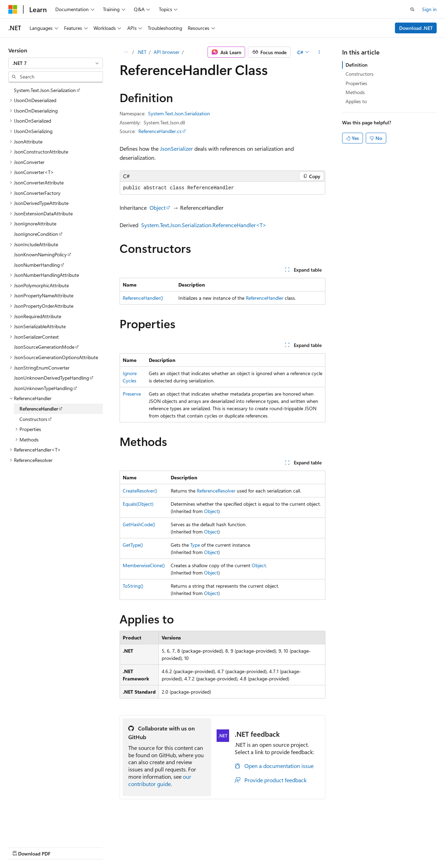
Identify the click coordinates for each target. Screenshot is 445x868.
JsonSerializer (176, 148)
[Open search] (412, 9)
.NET (142, 52)
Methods (355, 92)
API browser (167, 52)
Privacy (152, 847)
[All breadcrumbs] (126, 52)
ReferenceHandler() (143, 298)
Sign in (429, 9)
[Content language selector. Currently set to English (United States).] (40, 830)
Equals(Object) (138, 504)
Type (195, 545)
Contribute (124, 847)
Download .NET (416, 28)
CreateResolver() (140, 491)
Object (157, 208)
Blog (95, 847)
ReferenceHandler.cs (160, 131)
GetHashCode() (139, 524)
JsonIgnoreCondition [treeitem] (36, 234)
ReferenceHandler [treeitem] (39, 409)
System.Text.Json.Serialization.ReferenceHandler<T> (204, 225)
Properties (356, 83)
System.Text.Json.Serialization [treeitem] (45, 90)
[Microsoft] (13, 9)
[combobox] (56, 63)
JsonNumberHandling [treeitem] (37, 265)
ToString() (133, 586)
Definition (357, 65)
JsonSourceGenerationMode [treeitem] (44, 347)
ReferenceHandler (265, 298)
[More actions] (319, 52)
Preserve (132, 394)
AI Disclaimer (22, 847)
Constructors (359, 74)
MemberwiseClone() (144, 565)
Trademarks (221, 847)
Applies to (356, 101)
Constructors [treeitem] (33, 419)
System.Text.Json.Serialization (179, 113)
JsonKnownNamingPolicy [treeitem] (40, 254)
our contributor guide (160, 780)
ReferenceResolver (216, 491)
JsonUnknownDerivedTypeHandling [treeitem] (51, 378)
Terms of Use (187, 847)
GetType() (133, 545)
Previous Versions (63, 847)
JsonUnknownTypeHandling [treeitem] (43, 388)
